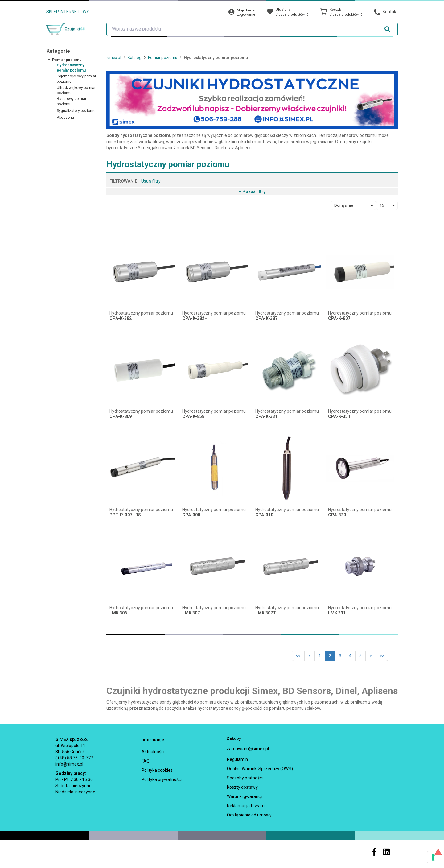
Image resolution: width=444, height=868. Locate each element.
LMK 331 (337, 613)
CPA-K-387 (266, 318)
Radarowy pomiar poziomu (72, 101)
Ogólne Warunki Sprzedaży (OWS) (260, 769)
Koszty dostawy (242, 787)
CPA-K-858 (193, 417)
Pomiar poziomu (67, 60)
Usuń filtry (151, 181)
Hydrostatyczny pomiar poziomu (71, 68)
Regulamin (237, 759)
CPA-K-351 (339, 417)
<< (298, 656)
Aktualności (153, 752)
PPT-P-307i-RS (125, 515)
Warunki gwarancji (245, 796)
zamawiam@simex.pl (248, 749)
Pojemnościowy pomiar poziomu (76, 79)
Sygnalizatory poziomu (76, 111)
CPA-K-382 (121, 318)
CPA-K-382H (195, 318)
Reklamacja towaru (246, 806)
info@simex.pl (69, 764)
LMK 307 (191, 613)
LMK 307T (266, 613)
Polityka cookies (157, 770)
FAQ (146, 761)
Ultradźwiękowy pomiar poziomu (76, 90)
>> (382, 656)
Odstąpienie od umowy (249, 815)
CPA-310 (264, 515)
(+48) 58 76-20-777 (74, 758)
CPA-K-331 (266, 417)
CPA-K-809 (121, 417)
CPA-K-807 (339, 318)
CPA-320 (337, 515)
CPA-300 (191, 515)
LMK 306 (118, 613)
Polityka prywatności (162, 779)
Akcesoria (65, 118)
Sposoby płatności (245, 778)
